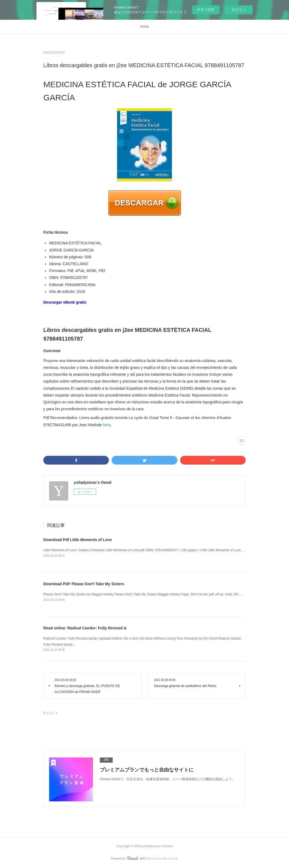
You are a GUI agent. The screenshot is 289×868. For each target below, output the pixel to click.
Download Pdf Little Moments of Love (78, 540)
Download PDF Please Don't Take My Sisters (84, 584)
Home (144, 27)
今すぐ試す (206, 9)
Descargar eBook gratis (65, 302)
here (107, 425)
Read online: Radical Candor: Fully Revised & (85, 628)
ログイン (239, 10)
